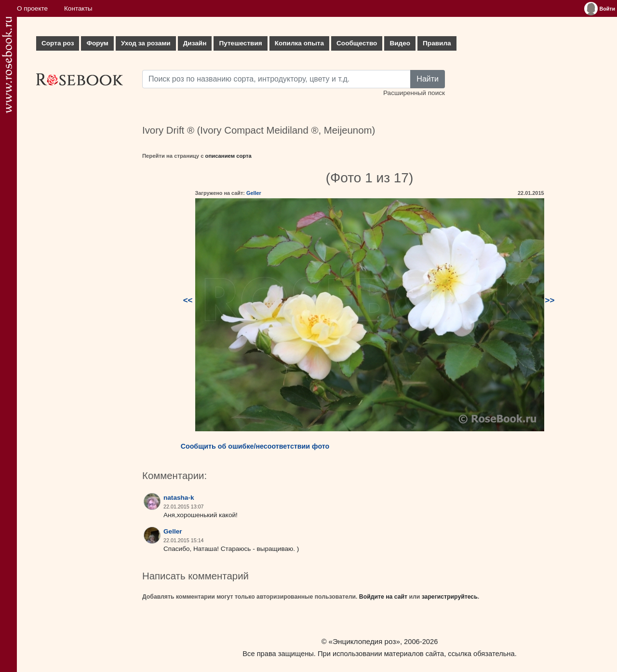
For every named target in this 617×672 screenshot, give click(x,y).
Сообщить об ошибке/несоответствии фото (255, 446)
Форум (97, 43)
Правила (437, 43)
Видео (400, 43)
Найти (428, 79)
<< (188, 300)
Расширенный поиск (414, 93)
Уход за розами (146, 43)
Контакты (78, 8)
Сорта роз (58, 43)
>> (550, 300)
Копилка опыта (299, 43)
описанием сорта (228, 156)
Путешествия (240, 43)
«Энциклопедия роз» (364, 641)
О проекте (32, 8)
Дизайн (195, 43)
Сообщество (357, 43)
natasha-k (179, 498)
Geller (254, 193)
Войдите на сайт (383, 597)
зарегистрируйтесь (450, 597)
